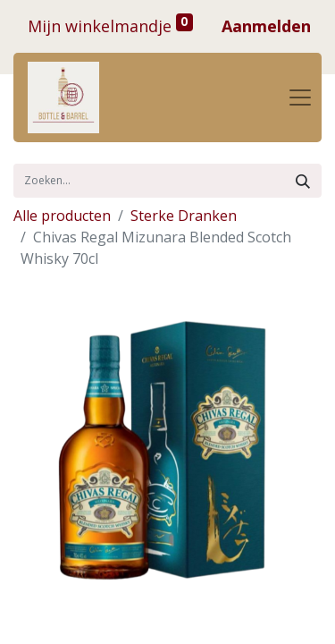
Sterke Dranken (184, 216)
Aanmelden (266, 26)
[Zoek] (303, 181)
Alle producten (62, 216)
